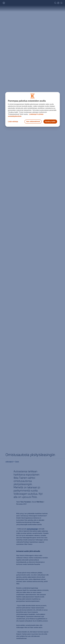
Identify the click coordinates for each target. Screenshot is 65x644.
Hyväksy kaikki (50, 122)
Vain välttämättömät (33, 122)
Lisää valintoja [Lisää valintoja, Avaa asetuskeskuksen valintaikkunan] (13, 122)
